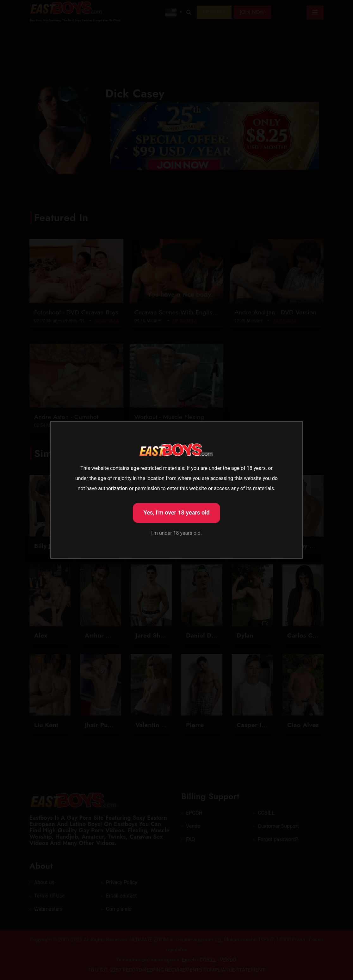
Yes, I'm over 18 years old (176, 512)
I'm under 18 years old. (176, 533)
